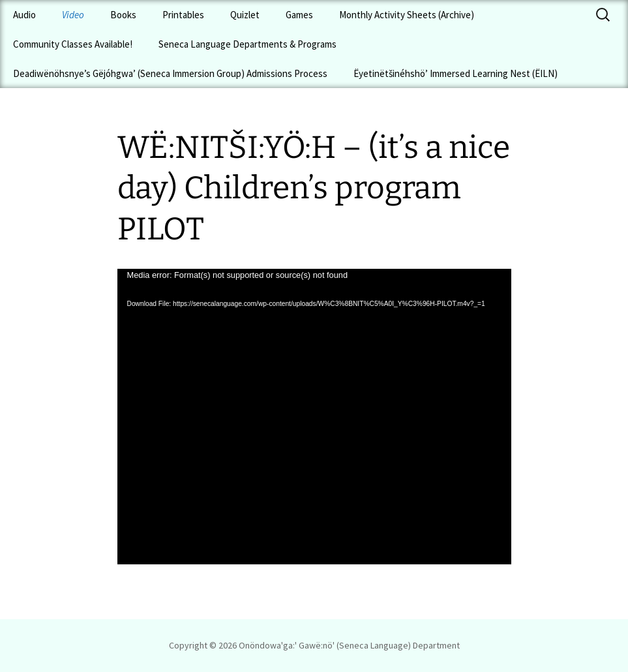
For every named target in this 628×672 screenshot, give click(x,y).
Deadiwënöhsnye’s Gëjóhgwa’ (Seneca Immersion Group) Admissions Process (170, 73)
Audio (24, 15)
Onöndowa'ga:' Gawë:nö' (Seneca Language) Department (349, 645)
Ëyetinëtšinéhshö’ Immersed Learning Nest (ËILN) (456, 73)
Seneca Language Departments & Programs (247, 44)
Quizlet (245, 15)
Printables (183, 15)
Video (73, 15)
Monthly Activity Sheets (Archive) (407, 15)
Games (299, 15)
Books (123, 15)
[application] (314, 417)
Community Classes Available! (73, 44)
